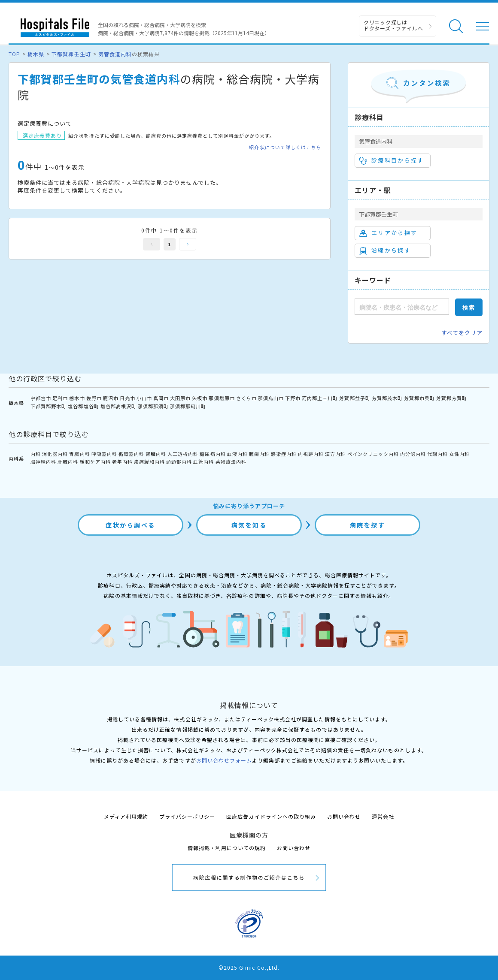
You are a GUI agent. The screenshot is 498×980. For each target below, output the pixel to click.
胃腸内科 (79, 454)
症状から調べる (131, 525)
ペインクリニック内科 (373, 454)
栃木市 (77, 398)
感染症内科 (284, 454)
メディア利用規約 (126, 816)
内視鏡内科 (311, 454)
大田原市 (180, 398)
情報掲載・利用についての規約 (227, 848)
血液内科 (237, 454)
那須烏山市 (271, 398)
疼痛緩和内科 (149, 461)
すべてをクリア (462, 333)
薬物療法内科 (231, 461)
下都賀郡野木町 (49, 406)
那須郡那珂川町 (188, 406)
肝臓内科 (68, 461)
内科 (36, 454)
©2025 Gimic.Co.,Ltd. (249, 967)
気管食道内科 (115, 54)
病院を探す (368, 525)
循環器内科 (131, 454)
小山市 (144, 398)
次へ (188, 244)
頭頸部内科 (179, 461)
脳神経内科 (43, 461)
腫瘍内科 (259, 454)
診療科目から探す (392, 160)
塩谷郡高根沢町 (118, 406)
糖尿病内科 (213, 454)
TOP (14, 54)
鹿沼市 (111, 398)
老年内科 (122, 461)
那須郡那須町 (153, 406)
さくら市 (246, 398)
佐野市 (94, 398)
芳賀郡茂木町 (387, 398)
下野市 (293, 398)
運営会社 (383, 816)
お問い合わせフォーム (224, 760)
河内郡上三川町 (320, 398)
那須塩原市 (222, 398)
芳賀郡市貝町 (419, 398)
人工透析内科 (183, 454)
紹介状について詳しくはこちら (285, 147)
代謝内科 (437, 454)
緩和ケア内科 (95, 461)
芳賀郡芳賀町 (452, 398)
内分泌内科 (413, 454)
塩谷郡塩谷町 (83, 406)
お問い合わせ (344, 816)
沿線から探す (385, 250)
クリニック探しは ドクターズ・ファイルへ (393, 25)
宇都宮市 (41, 398)
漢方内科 (335, 454)
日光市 (128, 398)
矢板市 (200, 398)
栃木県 (36, 54)
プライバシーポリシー (187, 816)
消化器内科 (55, 454)
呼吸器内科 (104, 454)
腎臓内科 (156, 454)
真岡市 (161, 398)
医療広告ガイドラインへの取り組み (271, 816)
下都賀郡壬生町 (71, 54)
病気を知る (249, 525)
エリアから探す (388, 233)
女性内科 (459, 454)
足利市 (60, 398)
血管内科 (203, 461)
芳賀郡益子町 (355, 398)
